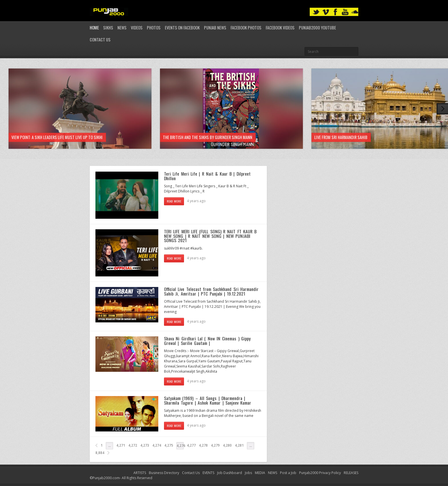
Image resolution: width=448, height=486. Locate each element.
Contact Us (100, 40)
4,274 (157, 445)
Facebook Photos (246, 28)
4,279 (215, 445)
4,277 (191, 445)
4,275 (169, 445)
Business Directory (164, 473)
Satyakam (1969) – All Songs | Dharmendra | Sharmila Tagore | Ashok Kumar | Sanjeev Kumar (208, 400)
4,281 (239, 445)
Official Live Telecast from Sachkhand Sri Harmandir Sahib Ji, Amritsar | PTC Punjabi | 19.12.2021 (211, 291)
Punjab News (215, 28)
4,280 (227, 445)
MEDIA (260, 473)
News (122, 28)
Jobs (248, 473)
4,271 (121, 445)
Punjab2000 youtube (317, 28)
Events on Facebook (182, 28)
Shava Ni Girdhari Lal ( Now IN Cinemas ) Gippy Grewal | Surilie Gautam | (207, 341)
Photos (154, 28)
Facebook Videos (280, 28)
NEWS (273, 473)
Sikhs (108, 28)
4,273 (145, 445)
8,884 (100, 453)
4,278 (203, 445)
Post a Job (288, 473)
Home (94, 28)
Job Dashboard (230, 473)
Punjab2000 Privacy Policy (320, 473)
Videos (137, 28)
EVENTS (208, 473)
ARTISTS (140, 473)
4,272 (133, 445)
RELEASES (351, 473)
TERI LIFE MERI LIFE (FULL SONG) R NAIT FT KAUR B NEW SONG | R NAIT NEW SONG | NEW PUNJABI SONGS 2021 (210, 236)
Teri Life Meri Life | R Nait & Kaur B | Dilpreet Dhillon (207, 176)
